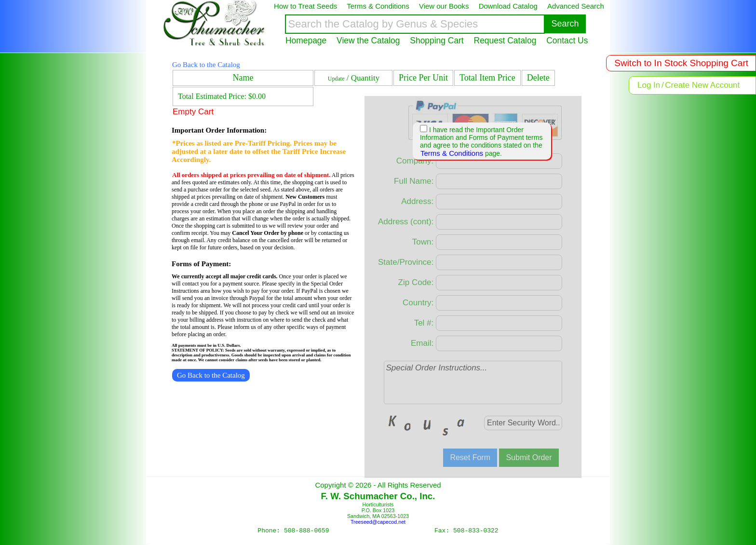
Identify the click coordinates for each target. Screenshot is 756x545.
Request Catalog (505, 41)
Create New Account (702, 85)
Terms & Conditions (452, 153)
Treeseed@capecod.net (378, 522)
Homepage (306, 41)
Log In (649, 85)
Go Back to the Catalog (206, 65)
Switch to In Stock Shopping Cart (681, 63)
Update (336, 79)
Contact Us (567, 41)
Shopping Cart (437, 41)
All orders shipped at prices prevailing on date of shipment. (251, 175)
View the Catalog (368, 41)
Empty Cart (193, 112)
